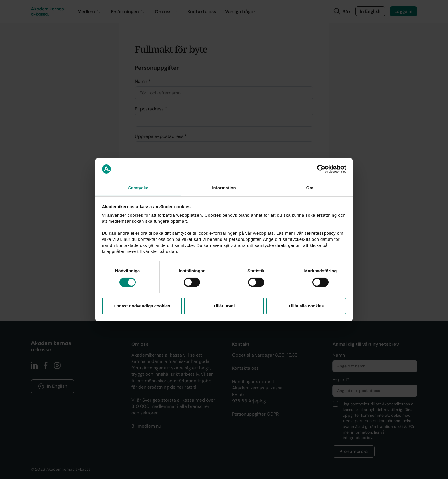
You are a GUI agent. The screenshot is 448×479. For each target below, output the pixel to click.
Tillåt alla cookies (306, 306)
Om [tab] (310, 188)
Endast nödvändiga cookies (142, 306)
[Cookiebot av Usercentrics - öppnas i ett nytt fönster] (321, 169)
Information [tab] (224, 188)
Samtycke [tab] (138, 188)
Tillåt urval (224, 306)
